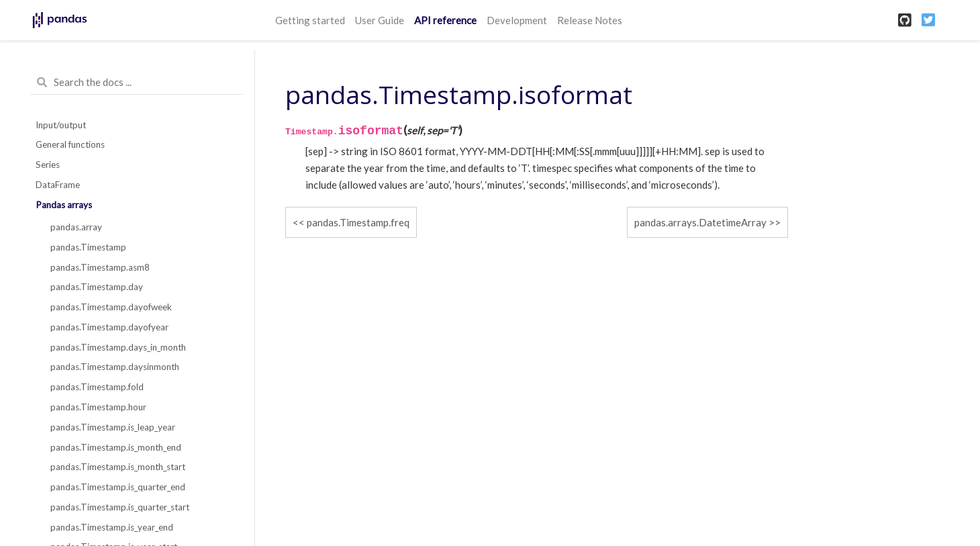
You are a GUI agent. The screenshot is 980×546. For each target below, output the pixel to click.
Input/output (61, 125)
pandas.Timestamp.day (97, 287)
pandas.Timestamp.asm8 (100, 267)
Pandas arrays (64, 205)
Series (48, 165)
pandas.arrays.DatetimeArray (700, 222)
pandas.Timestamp (88, 247)
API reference (445, 20)
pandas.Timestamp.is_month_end (116, 447)
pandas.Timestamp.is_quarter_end (118, 487)
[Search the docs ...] (137, 83)
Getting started (310, 20)
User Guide (380, 20)
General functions (70, 144)
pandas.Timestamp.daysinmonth (115, 367)
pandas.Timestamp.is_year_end (112, 527)
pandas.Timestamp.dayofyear (109, 327)
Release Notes (590, 20)
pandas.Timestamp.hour (98, 407)
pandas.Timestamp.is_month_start (118, 467)
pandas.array (76, 227)
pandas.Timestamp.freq (358, 222)
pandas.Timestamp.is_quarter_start (120, 507)
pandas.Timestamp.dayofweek (111, 307)
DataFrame (58, 185)
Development (517, 20)
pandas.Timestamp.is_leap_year (113, 427)
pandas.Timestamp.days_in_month (118, 347)
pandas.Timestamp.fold (97, 387)
